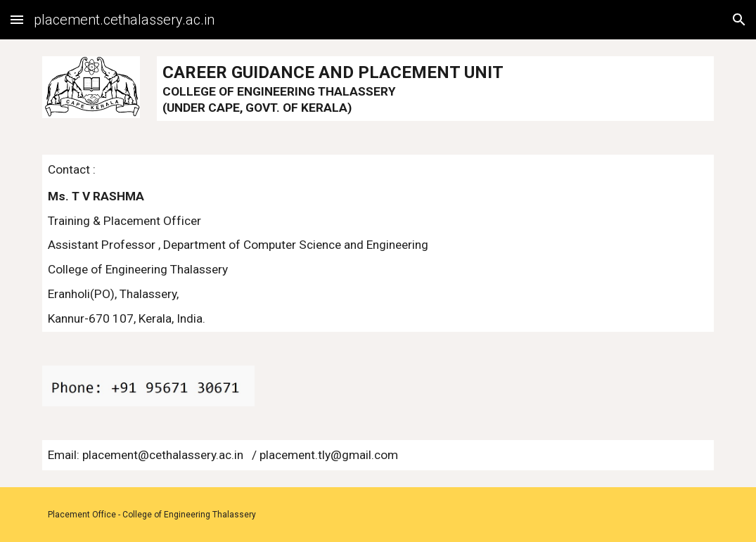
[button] (17, 19)
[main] (435, 89)
